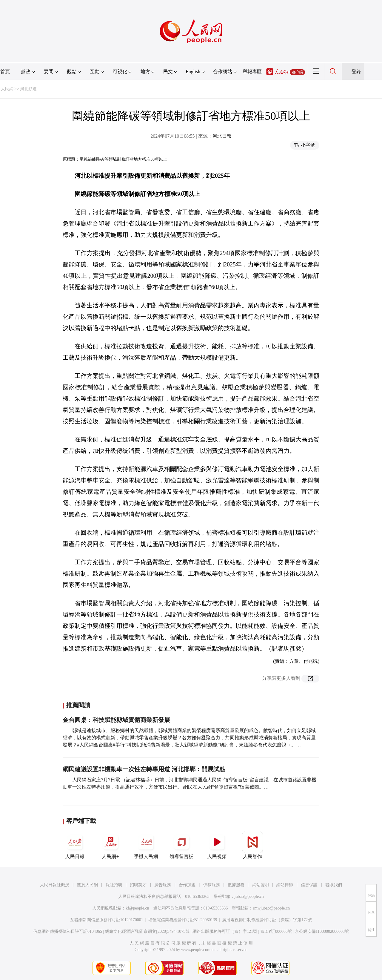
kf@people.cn (137, 908)
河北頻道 (28, 89)
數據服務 (236, 885)
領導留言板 (181, 845)
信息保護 (309, 885)
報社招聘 (114, 885)
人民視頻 (217, 845)
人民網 (7, 89)
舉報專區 (252, 72)
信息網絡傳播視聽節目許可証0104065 (68, 931)
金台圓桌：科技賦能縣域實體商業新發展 (116, 720)
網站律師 (285, 885)
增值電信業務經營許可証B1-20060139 (183, 920)
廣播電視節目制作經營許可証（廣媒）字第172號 (267, 920)
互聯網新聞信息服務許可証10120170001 (107, 920)
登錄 (356, 72)
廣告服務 (163, 885)
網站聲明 (261, 885)
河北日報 (222, 136)
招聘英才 (138, 885)
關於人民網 (87, 885)
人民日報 (75, 845)
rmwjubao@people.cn (271, 908)
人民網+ (110, 845)
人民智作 (252, 845)
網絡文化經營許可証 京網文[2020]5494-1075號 (147, 931)
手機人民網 (146, 845)
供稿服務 (212, 885)
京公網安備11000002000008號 (322, 931)
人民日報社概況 (55, 885)
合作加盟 (187, 885)
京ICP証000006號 (276, 931)
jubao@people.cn (249, 897)
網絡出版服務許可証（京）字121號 (225, 931)
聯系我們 (334, 885)
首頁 (5, 72)
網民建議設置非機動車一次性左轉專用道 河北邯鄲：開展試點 (144, 769)
